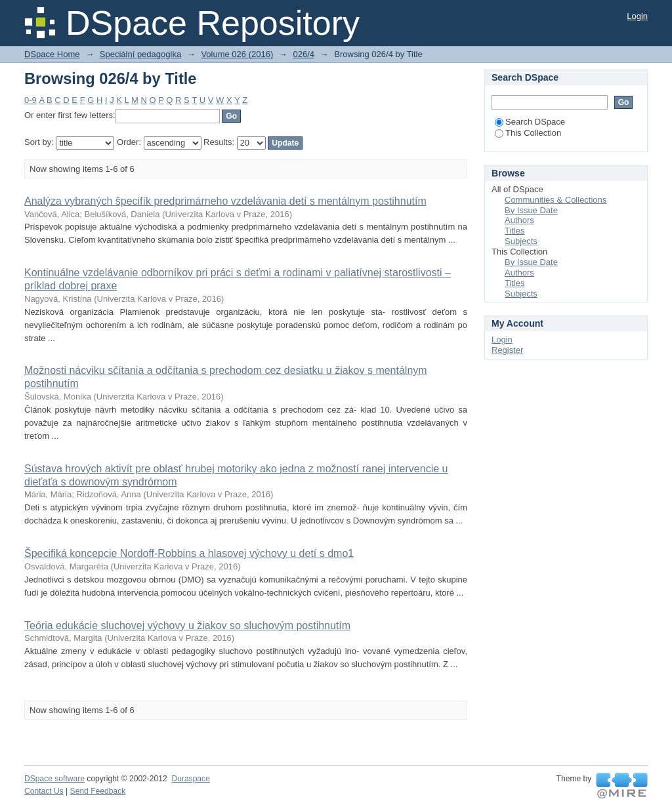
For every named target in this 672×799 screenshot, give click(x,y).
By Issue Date (531, 210)
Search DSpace (530, 122)
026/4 (304, 54)
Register (507, 350)
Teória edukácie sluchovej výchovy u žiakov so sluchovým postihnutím (187, 625)
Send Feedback (98, 791)
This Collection (528, 133)
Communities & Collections (556, 200)
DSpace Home (52, 54)
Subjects (521, 241)
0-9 (31, 100)
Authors (519, 220)
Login (637, 16)
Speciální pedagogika (140, 54)
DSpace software (54, 779)
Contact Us (44, 791)
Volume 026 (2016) (237, 54)
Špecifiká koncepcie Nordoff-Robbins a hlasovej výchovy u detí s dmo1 (189, 553)
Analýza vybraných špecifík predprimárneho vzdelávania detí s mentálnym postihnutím (225, 201)
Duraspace (190, 779)
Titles (515, 231)
